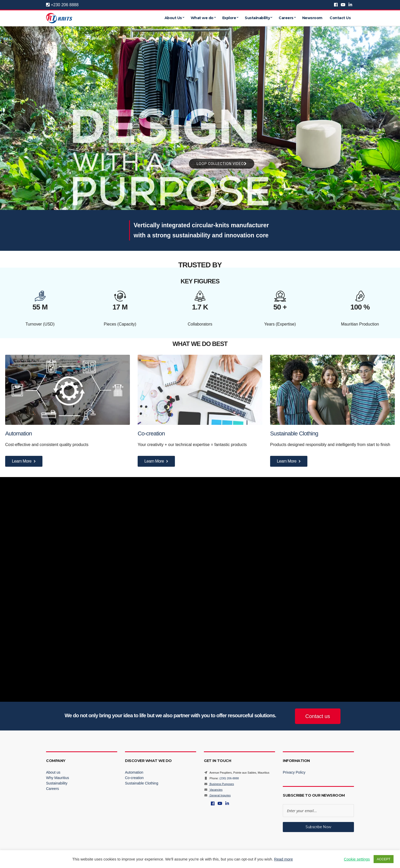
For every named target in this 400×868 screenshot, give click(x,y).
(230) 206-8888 (229, 778)
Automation (19, 433)
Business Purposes (219, 784)
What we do (202, 18)
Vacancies (213, 790)
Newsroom (312, 18)
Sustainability (257, 18)
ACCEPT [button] (384, 859)
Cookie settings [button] (357, 859)
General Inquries (217, 795)
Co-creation (152, 433)
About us (53, 772)
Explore (229, 18)
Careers (286, 18)
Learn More (24, 461)
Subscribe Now (318, 827)
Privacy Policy (294, 772)
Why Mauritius (58, 778)
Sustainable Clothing (294, 433)
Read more (283, 859)
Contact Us (340, 18)
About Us (173, 18)
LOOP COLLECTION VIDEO (222, 164)
